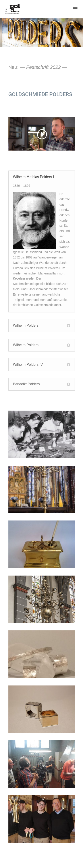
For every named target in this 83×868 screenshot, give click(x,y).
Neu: (38, 67)
